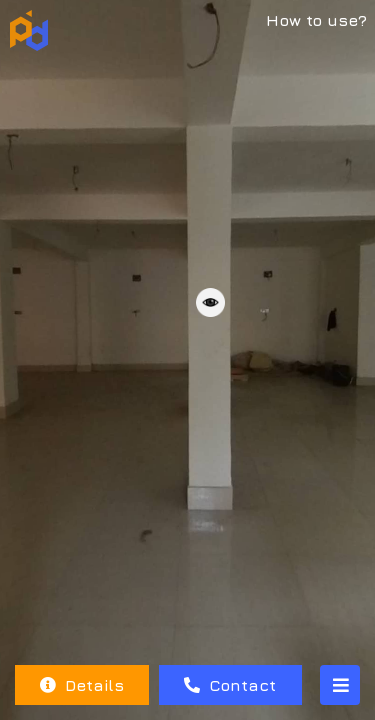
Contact (230, 685)
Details (82, 685)
